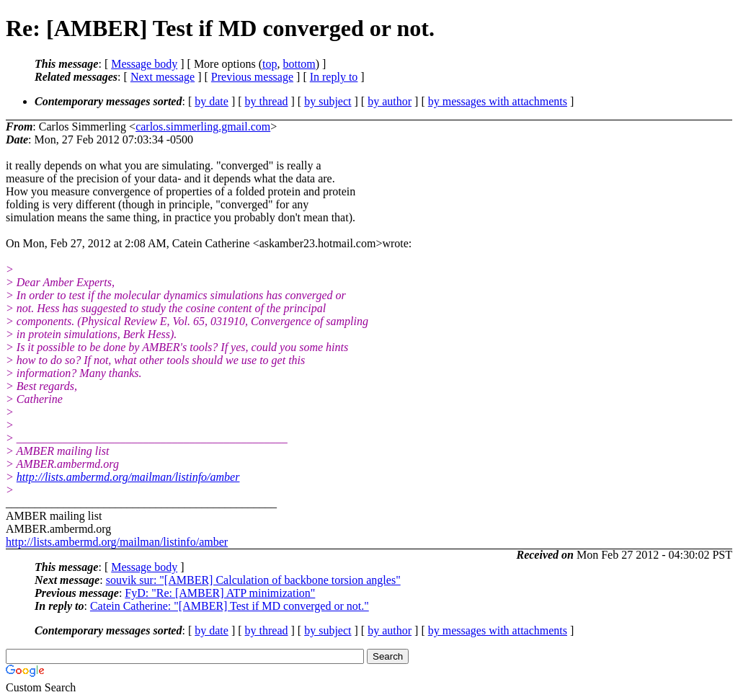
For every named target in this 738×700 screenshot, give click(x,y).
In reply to (334, 77)
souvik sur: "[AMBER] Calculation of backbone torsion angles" (253, 580)
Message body (144, 64)
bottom (299, 64)
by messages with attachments (498, 101)
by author (390, 101)
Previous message (252, 77)
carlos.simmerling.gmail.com (203, 127)
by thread (267, 101)
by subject (328, 101)
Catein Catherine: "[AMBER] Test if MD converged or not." (230, 606)
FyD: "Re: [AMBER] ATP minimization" (220, 593)
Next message (163, 77)
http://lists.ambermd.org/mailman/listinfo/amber (128, 477)
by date (212, 101)
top (270, 64)
